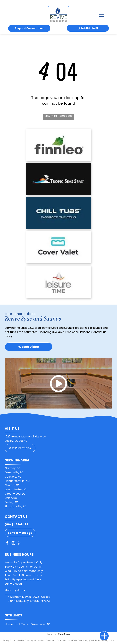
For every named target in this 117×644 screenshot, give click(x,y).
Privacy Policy (9, 640)
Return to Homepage (58, 116)
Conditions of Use (54, 640)
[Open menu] (102, 15)
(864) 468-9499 (16, 524)
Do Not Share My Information (31, 640)
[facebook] (7, 544)
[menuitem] (10, 624)
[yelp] (19, 544)
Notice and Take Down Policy (76, 640)
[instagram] (13, 544)
